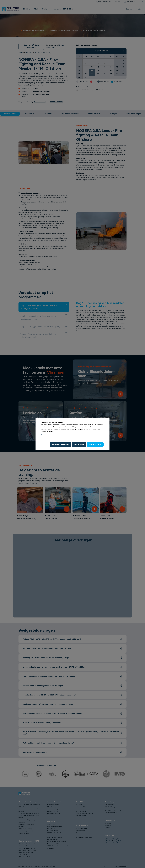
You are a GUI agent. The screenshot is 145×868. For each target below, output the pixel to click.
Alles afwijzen (79, 444)
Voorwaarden (45, 435)
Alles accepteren (95, 444)
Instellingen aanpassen (61, 444)
